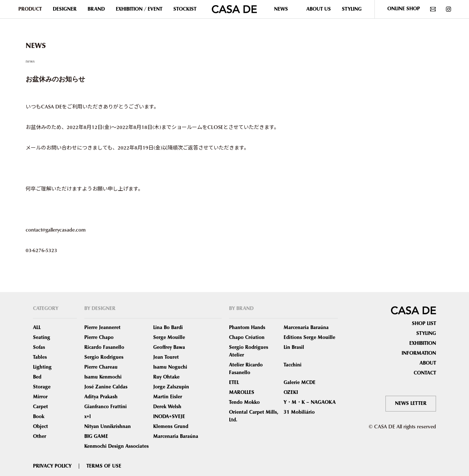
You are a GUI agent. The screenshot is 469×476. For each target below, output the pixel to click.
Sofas (39, 347)
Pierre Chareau (101, 367)
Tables (40, 357)
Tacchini (293, 365)
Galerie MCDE (300, 383)
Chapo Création (247, 337)
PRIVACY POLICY (52, 466)
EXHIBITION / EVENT (139, 9)
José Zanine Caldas (106, 387)
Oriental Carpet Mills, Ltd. (254, 416)
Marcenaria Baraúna (176, 436)
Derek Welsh (167, 407)
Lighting (42, 367)
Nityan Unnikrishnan (108, 427)
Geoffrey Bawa (169, 347)
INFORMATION (419, 353)
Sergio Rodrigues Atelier (249, 351)
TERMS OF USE (104, 466)
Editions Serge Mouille (309, 337)
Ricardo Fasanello (104, 347)
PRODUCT (30, 9)
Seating (42, 337)
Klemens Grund (171, 427)
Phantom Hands (247, 328)
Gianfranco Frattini (106, 407)
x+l (88, 417)
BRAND (96, 9)
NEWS (281, 9)
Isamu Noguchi (170, 367)
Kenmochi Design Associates (117, 446)
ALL (37, 328)
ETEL (234, 383)
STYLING (352, 9)
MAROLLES (242, 392)
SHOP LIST (424, 324)
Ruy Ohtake (166, 377)
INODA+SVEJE (169, 417)
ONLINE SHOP (404, 9)
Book (39, 417)
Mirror (40, 397)
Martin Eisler (168, 397)
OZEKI (291, 392)
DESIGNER (65, 9)
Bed (37, 377)
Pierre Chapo (99, 337)
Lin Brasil (294, 347)
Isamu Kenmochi (103, 377)
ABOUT (428, 363)
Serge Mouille (169, 337)
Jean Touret (166, 357)
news (30, 61)
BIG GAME (96, 436)
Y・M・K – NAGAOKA (310, 402)
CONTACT (425, 373)
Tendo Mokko (244, 402)
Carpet (40, 407)
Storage (42, 387)
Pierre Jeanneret (102, 328)
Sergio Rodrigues (104, 357)
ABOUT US (319, 9)
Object (40, 427)
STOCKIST (185, 9)
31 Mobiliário (299, 412)
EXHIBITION (423, 343)
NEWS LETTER (411, 403)
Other (40, 436)
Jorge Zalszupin (171, 387)
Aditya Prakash (101, 397)
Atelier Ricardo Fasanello (246, 369)
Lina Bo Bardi (168, 328)
